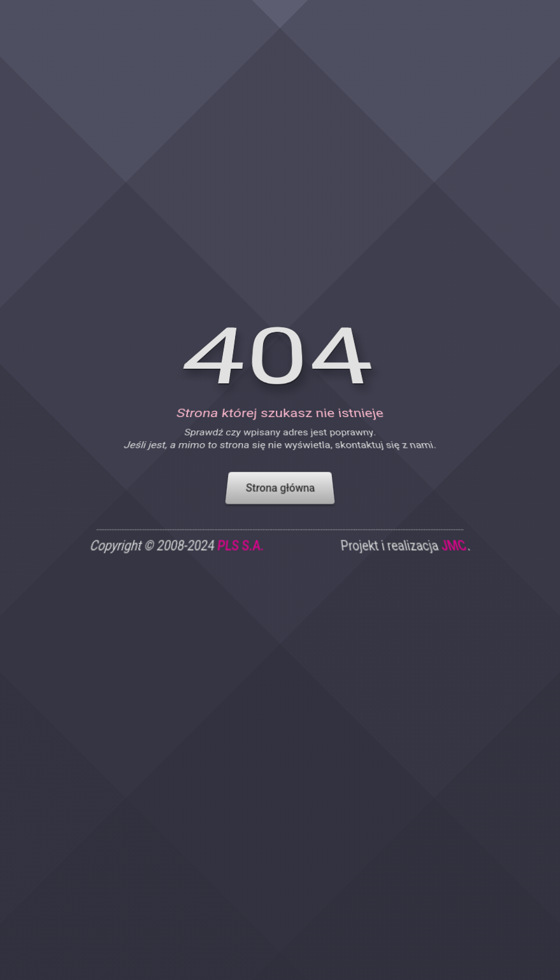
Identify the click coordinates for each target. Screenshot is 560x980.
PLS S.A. (240, 556)
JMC (456, 556)
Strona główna (280, 496)
